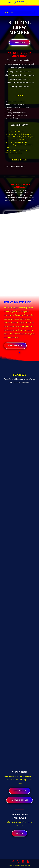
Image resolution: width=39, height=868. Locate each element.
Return (19, 833)
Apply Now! (20, 42)
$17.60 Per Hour (15, 346)
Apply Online (20, 791)
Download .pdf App (19, 800)
